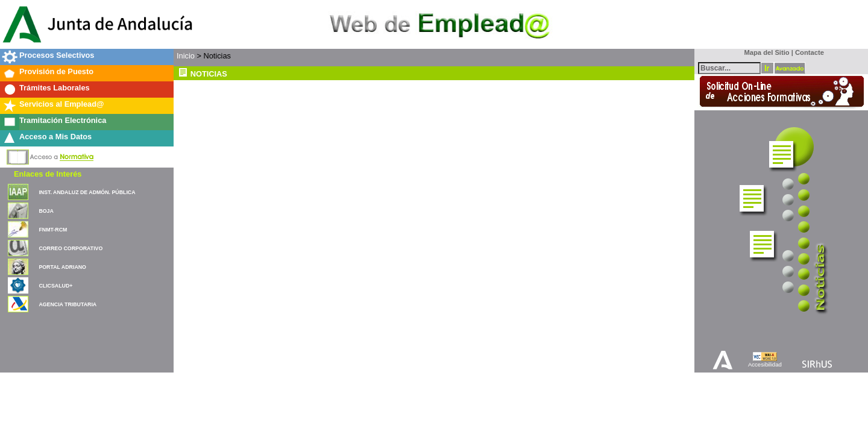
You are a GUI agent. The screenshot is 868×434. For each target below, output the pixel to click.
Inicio (186, 56)
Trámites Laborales (55, 88)
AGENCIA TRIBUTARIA (68, 304)
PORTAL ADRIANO (62, 267)
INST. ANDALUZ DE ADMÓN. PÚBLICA (87, 192)
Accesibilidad (765, 364)
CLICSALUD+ (55, 286)
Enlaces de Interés (48, 174)
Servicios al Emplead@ (62, 104)
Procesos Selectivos (57, 55)
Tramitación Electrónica (63, 120)
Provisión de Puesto (56, 71)
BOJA (46, 211)
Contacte (810, 52)
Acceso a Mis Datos (55, 137)
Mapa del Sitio (764, 52)
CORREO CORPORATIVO (71, 248)
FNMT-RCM (53, 230)
